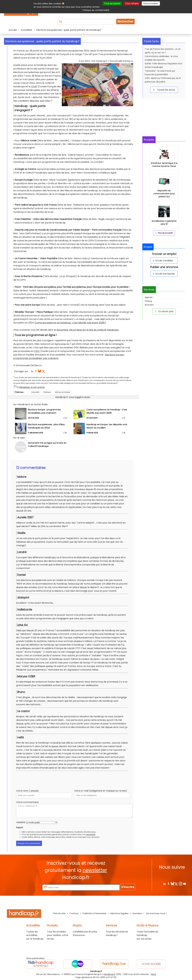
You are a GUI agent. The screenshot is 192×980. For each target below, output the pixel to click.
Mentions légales (119, 913)
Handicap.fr (110, 974)
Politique (47, 392)
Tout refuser (132, 4)
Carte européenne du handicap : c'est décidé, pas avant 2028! (70, 323)
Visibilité (21, 822)
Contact (74, 913)
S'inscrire (128, 887)
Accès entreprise (163, 274)
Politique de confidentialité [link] (96, 10)
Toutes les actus (164, 90)
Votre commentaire (27, 802)
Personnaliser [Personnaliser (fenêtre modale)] (151, 4)
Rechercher (125, 22)
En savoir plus (164, 311)
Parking (148, 301)
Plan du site (59, 913)
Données (137, 913)
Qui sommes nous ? (156, 913)
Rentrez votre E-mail (30, 887)
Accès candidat (162, 261)
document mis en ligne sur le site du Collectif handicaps (88, 330)
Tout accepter (112, 4)
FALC (37, 351)
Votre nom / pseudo (27, 791)
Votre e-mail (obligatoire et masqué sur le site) (101, 791)
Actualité (35, 392)
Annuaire (149, 305)
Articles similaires (63, 392)
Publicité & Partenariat (95, 913)
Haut (153, 974)
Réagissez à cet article (32, 387)
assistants (91, 834)
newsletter (95, 870)
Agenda (149, 297)
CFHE (34, 87)
